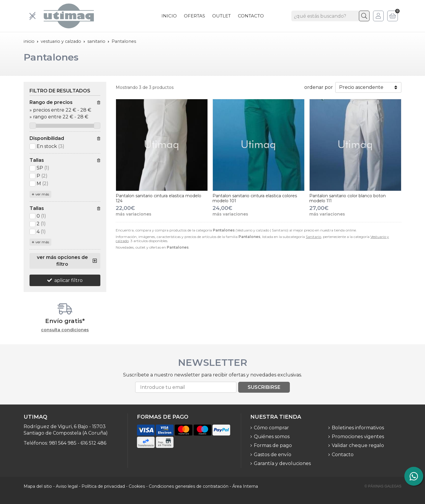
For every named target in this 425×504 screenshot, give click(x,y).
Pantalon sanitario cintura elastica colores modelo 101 (255, 198)
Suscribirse (264, 387)
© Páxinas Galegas (383, 486)
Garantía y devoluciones (282, 463)
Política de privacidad (103, 486)
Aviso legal (67, 486)
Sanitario (313, 237)
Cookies (137, 486)
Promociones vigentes (358, 437)
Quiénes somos (272, 437)
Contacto (343, 455)
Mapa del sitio (38, 486)
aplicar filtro (68, 280)
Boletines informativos (358, 428)
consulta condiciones (65, 330)
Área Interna (245, 486)
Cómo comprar (271, 428)
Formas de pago (273, 445)
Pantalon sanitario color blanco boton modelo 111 (348, 198)
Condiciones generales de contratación (189, 486)
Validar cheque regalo (358, 445)
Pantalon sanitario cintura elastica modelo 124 (158, 198)
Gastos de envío (273, 455)
